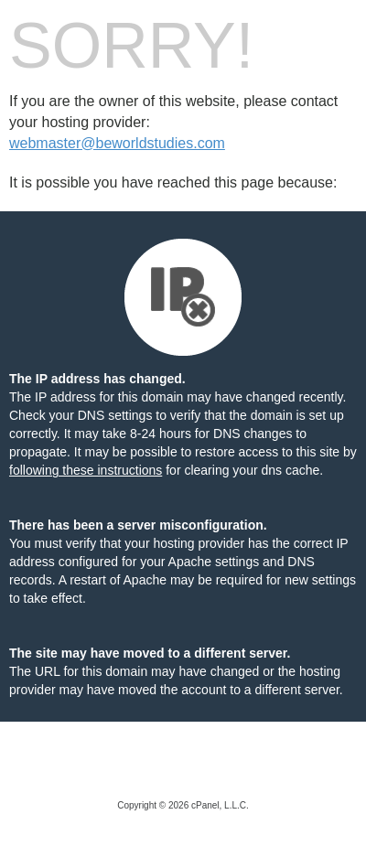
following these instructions (86, 470)
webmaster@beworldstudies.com (117, 143)
